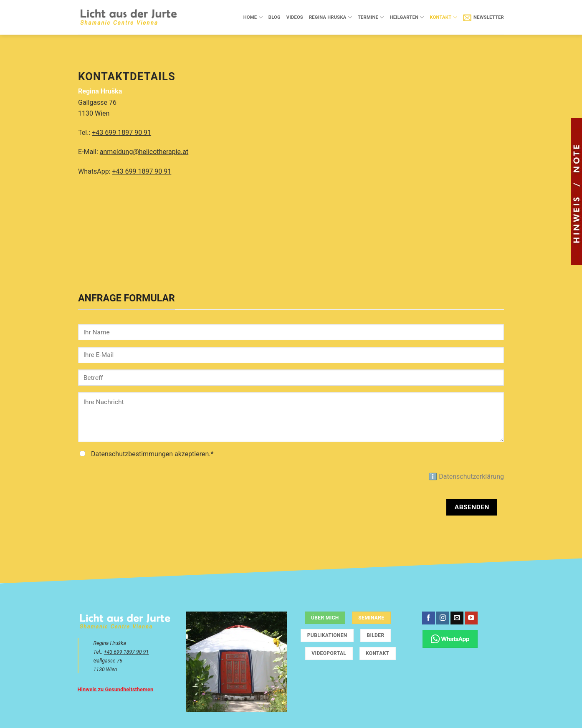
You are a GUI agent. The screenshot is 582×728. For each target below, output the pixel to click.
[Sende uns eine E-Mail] (457, 618)
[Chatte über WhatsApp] (450, 639)
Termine (371, 17)
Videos (295, 17)
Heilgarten (407, 17)
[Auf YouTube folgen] (471, 618)
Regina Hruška (100, 91)
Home (253, 17)
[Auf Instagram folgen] (443, 618)
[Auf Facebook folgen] (429, 618)
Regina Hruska (330, 17)
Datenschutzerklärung (471, 476)
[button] (483, 18)
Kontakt (443, 17)
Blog (275, 17)
